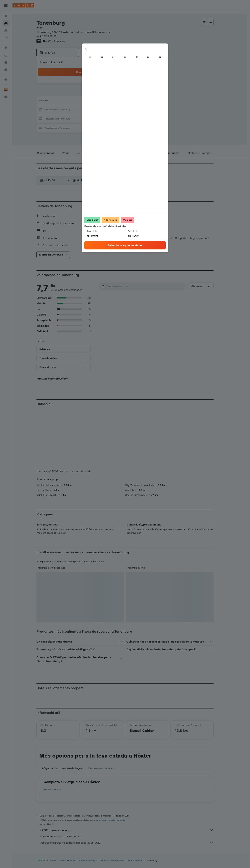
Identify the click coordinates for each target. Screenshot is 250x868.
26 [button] (86, 118)
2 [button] (119, 85)
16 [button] (119, 102)
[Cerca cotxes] (6, 31)
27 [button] (94, 118)
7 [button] (103, 93)
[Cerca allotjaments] (6, 23)
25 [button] (78, 118)
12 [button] (86, 102)
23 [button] (119, 110)
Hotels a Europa (73, 803)
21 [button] (103, 110)
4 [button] (78, 93)
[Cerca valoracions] (151, 286)
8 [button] (111, 93)
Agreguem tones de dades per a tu (133, 779)
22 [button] (111, 110)
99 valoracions (62, 41)
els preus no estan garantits (118, 762)
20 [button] (94, 110)
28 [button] (103, 118)
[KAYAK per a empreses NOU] (6, 70)
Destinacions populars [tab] (107, 711)
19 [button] (86, 110)
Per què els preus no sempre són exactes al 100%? (133, 785)
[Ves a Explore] (6, 48)
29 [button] (111, 118)
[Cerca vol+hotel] (6, 38)
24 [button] (69, 118)
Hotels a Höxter (59, 732)
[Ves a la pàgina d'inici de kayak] (23, 5)
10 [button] (69, 102)
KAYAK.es (47, 803)
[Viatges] (6, 80)
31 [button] (69, 127)
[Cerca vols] (6, 16)
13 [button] (94, 102)
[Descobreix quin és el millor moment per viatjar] (6, 62)
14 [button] (103, 102)
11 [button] (78, 102)
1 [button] (111, 85)
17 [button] (69, 110)
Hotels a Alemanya (94, 803)
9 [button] (119, 93)
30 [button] (119, 118)
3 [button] (69, 93)
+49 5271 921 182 (53, 36)
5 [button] (86, 93)
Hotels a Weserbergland (118, 803)
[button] (6, 5)
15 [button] (111, 102)
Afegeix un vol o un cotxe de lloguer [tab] (68, 711)
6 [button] (94, 93)
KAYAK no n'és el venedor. (133, 772)
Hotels (59, 803)
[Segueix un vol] (6, 55)
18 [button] (78, 110)
